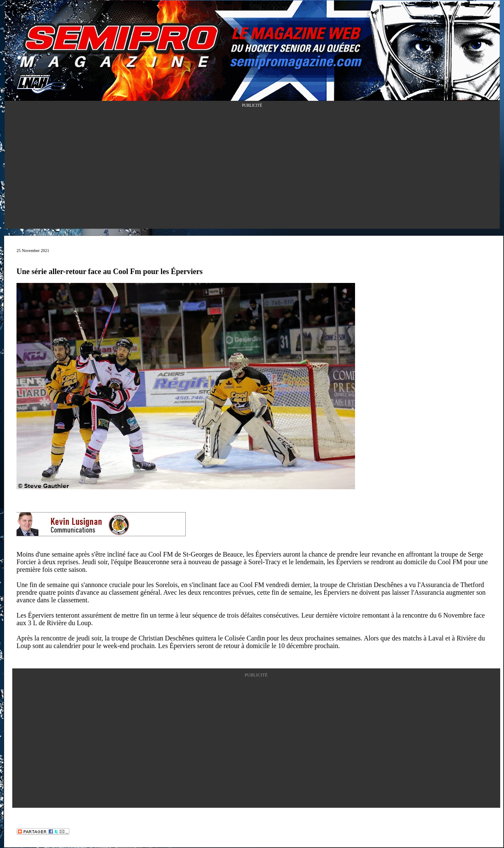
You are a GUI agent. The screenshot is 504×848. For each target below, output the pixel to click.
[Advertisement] (252, 169)
